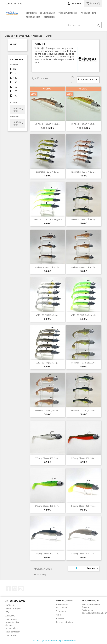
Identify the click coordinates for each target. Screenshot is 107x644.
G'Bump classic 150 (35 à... (48, 458)
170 (15, 91)
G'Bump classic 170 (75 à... (84, 506)
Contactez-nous (14, 3)
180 (15, 96)
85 (15, 69)
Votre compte (64, 601)
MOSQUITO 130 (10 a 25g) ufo (48, 220)
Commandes (61, 611)
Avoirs (58, 615)
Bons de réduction (64, 622)
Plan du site (11, 635)
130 (15, 82)
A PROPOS (10, 616)
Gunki (14, 44)
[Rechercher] (84, 25)
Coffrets (31, 13)
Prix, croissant (88, 80)
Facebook (8, 589)
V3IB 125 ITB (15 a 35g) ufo (84, 315)
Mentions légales (13, 608)
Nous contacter (13, 632)
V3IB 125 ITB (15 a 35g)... (48, 315)
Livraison (10, 605)
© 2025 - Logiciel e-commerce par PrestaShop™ (54, 640)
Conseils (49, 17)
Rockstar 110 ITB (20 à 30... (84, 363)
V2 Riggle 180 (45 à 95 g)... (48, 124)
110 (15, 73)
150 (15, 87)
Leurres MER (48, 13)
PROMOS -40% (88, 13)
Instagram (21, 589)
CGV (7, 612)
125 (15, 78)
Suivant (93, 569)
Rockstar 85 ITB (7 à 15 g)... (84, 220)
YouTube (15, 589)
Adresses (60, 618)
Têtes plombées (68, 13)
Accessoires (33, 17)
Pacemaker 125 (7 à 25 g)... (48, 172)
